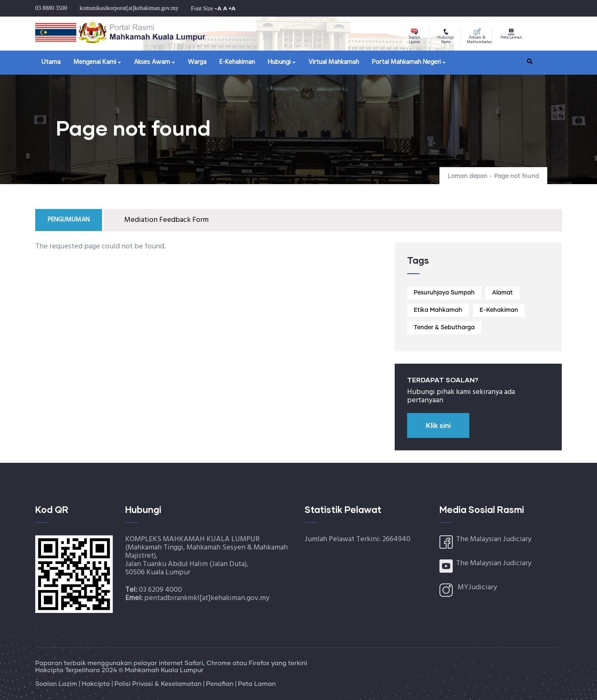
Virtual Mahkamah (334, 62)
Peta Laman (511, 35)
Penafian (221, 684)
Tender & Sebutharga (444, 328)
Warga (197, 62)
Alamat (502, 293)
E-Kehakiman (237, 62)
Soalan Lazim (414, 37)
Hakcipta (97, 684)
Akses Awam (152, 62)
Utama (51, 62)
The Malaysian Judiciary (494, 539)
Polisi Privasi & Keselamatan (159, 684)
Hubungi (279, 62)
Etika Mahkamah (438, 310)
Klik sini (438, 425)
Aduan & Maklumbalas (479, 37)
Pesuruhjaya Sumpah (444, 293)
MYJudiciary (477, 587)
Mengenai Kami (95, 62)
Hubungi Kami (446, 37)
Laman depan (468, 176)
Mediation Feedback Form (166, 220)
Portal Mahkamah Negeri (406, 62)
